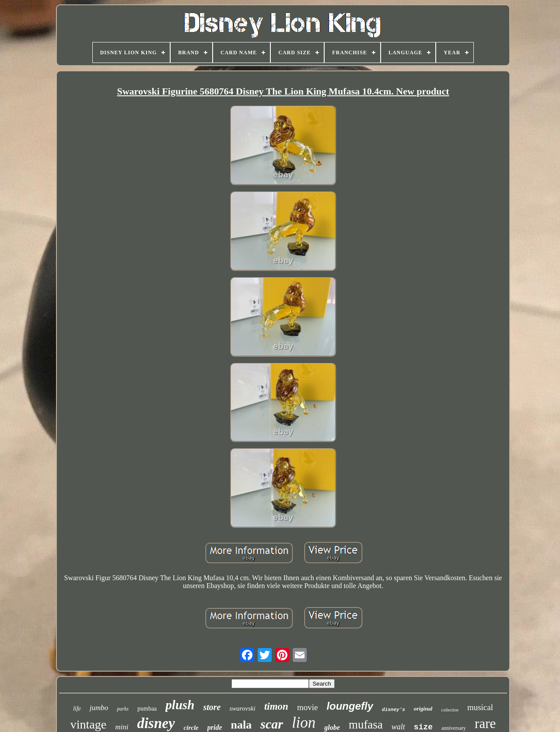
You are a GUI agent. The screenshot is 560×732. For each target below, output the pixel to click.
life (77, 709)
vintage (88, 724)
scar (272, 724)
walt (398, 727)
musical (480, 707)
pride (215, 727)
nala (241, 725)
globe (332, 727)
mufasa (366, 725)
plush (180, 705)
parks (123, 709)
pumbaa (147, 709)
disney (156, 723)
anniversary (454, 728)
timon (276, 706)
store (212, 707)
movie (308, 707)
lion (304, 723)
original (423, 709)
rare (485, 723)
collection (450, 710)
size (423, 727)
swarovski (242, 708)
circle (191, 728)
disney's (394, 710)
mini (122, 727)
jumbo (99, 708)
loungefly (350, 706)
